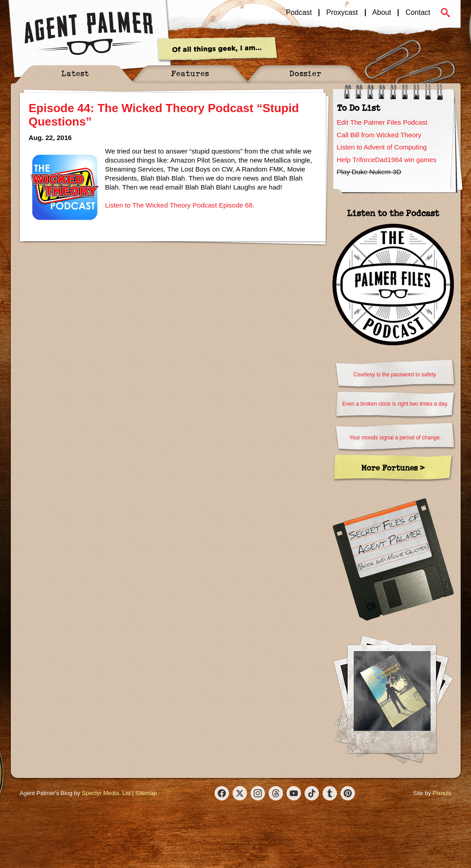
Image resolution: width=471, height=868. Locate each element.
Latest (75, 73)
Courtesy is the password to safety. (395, 375)
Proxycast (342, 13)
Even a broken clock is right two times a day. (395, 404)
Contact (418, 13)
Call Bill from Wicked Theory (379, 135)
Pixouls (442, 793)
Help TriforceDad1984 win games (387, 160)
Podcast (299, 13)
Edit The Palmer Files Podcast (382, 122)
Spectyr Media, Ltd (106, 793)
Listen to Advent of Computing (382, 147)
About (382, 13)
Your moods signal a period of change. (395, 438)
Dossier (305, 73)
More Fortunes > (393, 468)
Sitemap (146, 793)
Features (190, 73)
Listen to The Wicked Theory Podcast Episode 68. (180, 205)
